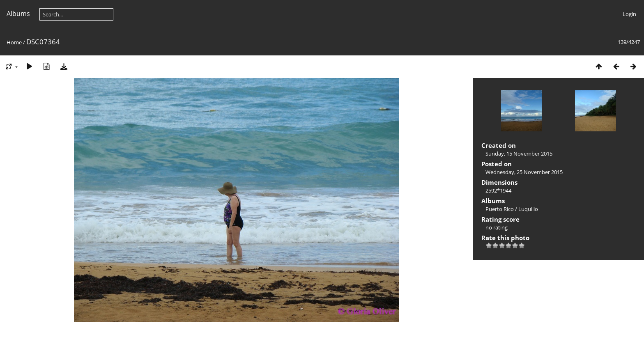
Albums (18, 14)
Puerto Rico (500, 209)
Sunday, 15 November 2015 (519, 154)
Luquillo (528, 209)
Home (14, 42)
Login (629, 14)
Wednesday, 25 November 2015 (524, 172)
